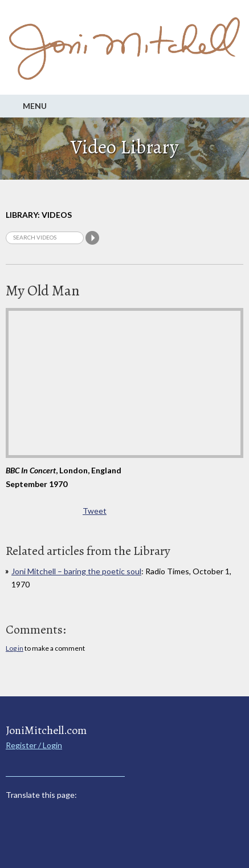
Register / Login (34, 745)
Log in (15, 648)
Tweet (95, 511)
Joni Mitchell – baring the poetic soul (76, 571)
